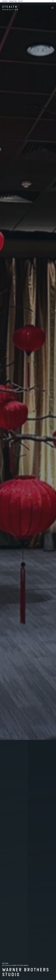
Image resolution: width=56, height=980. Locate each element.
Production (13, 1)
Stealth (5, 1)
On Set (21, 1)
